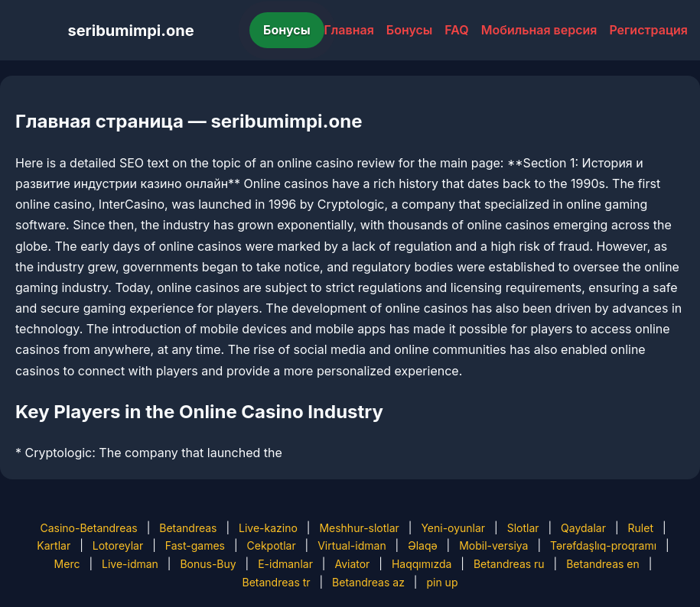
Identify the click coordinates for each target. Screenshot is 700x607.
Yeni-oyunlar (453, 528)
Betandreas (188, 528)
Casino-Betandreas (88, 528)
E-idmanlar (285, 564)
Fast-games (195, 545)
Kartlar (54, 545)
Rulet (641, 528)
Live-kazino (268, 528)
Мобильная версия (539, 30)
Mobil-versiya (493, 545)
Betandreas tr (277, 582)
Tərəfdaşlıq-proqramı (603, 545)
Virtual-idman (352, 545)
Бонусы (287, 30)
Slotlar (523, 528)
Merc (67, 564)
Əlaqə (422, 545)
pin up (442, 582)
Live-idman (130, 564)
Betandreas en (603, 564)
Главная (349, 30)
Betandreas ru (509, 564)
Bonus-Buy (208, 564)
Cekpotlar (272, 545)
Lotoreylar (118, 545)
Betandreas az (368, 582)
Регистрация (648, 30)
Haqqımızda (422, 564)
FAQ (456, 30)
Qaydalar (583, 528)
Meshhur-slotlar (359, 528)
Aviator (352, 564)
